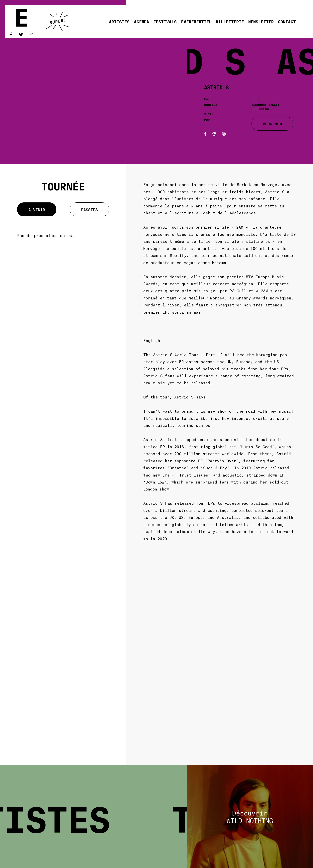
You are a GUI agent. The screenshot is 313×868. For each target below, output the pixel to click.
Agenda (142, 21)
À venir (37, 209)
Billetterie (230, 21)
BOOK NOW (272, 124)
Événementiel (196, 21)
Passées (89, 209)
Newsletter (261, 21)
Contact (287, 21)
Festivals (165, 21)
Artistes (119, 21)
